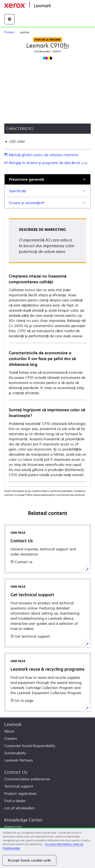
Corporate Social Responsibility (30, 746)
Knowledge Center (23, 820)
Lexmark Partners (19, 760)
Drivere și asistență (26, 203)
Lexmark (13, 724)
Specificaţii (18, 191)
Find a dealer (15, 801)
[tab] (47, 179)
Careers (11, 739)
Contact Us (16, 772)
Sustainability (15, 753)
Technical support (19, 786)
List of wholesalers (20, 808)
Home (55, 6)
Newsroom (13, 827)
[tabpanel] (47, 350)
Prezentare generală (26, 179)
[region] (47, 848)
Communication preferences (27, 779)
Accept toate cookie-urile (29, 860)
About (9, 731)
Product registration (20, 794)
